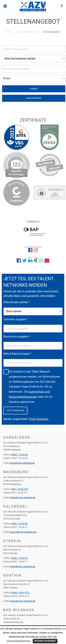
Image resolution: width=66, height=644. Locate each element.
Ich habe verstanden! (45, 641)
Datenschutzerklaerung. (19, 641)
